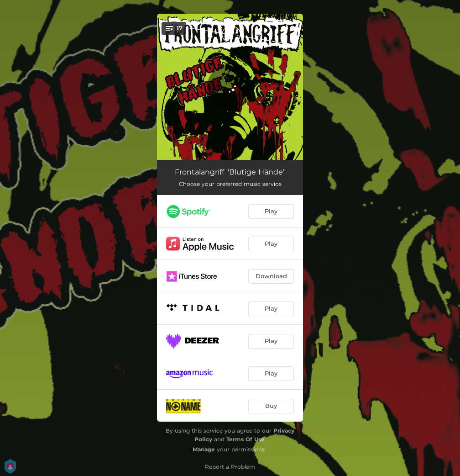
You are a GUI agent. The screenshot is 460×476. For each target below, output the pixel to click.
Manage (204, 449)
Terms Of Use (246, 439)
